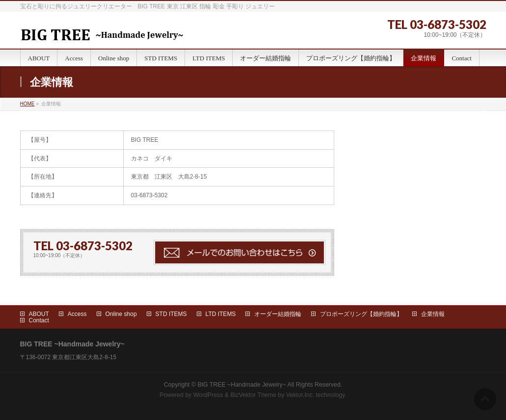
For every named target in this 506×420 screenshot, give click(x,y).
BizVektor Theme (253, 395)
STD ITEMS (171, 314)
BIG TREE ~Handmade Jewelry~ (241, 385)
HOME (27, 104)
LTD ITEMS (221, 314)
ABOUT (39, 314)
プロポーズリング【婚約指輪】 (361, 314)
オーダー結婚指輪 (278, 314)
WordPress (208, 395)
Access (77, 314)
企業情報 (433, 314)
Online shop (121, 314)
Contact (39, 320)
